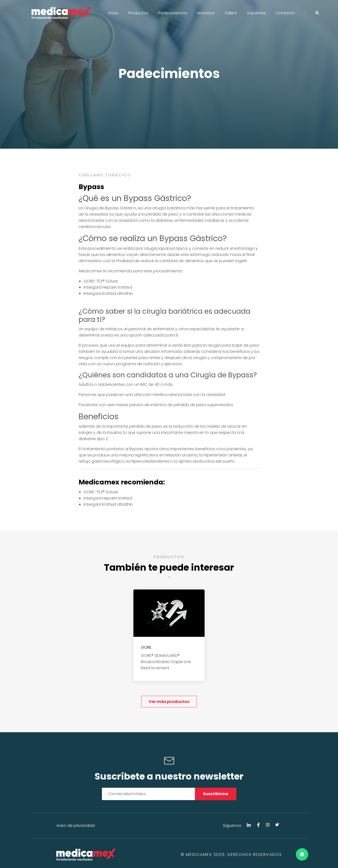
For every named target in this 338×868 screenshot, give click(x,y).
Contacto (285, 13)
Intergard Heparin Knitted (108, 287)
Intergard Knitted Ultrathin (108, 294)
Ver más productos (169, 702)
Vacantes (256, 13)
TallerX (231, 13)
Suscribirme (215, 794)
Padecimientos (173, 13)
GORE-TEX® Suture (101, 281)
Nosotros (206, 13)
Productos (138, 13)
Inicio (113, 13)
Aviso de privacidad (76, 826)
